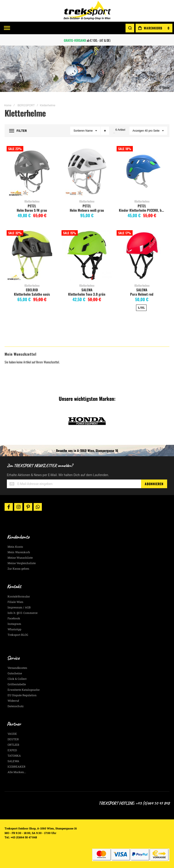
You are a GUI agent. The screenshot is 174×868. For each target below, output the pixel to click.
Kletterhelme (32, 201)
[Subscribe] (154, 484)
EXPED (12, 750)
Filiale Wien (15, 602)
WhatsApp (14, 629)
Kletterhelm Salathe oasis (32, 294)
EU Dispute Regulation (22, 695)
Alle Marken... (17, 772)
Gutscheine (15, 673)
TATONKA (14, 756)
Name (90, 131)
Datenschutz (16, 706)
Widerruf (13, 701)
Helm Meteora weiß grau (87, 210)
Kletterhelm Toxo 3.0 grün (87, 294)
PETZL (32, 206)
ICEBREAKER (16, 766)
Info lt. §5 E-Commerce (23, 613)
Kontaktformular (19, 596)
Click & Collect (17, 679)
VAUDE (12, 734)
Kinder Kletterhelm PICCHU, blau (142, 210)
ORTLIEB (13, 745)
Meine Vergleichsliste (22, 563)
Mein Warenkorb (19, 552)
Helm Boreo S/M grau (32, 210)
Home (8, 105)
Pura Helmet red (142, 294)
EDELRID (32, 290)
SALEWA (87, 290)
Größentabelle (17, 684)
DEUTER (13, 739)
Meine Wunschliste (20, 558)
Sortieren (79, 131)
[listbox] (142, 308)
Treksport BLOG (18, 635)
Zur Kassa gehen (18, 568)
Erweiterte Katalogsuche (24, 690)
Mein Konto (15, 547)
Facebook (14, 618)
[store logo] (87, 11)
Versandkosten (17, 668)
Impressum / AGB (19, 607)
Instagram (14, 624)
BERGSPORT (26, 105)
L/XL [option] (141, 308)
